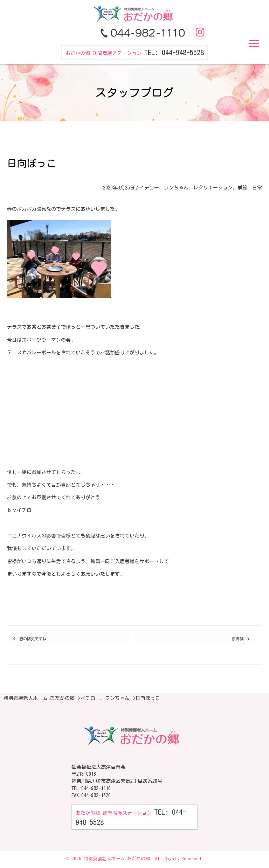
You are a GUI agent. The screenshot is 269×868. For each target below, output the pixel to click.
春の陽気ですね (33, 639)
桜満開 (238, 639)
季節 (242, 188)
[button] (254, 44)
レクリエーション (213, 188)
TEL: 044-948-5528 (174, 52)
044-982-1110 (96, 788)
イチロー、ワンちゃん (164, 188)
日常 (257, 188)
